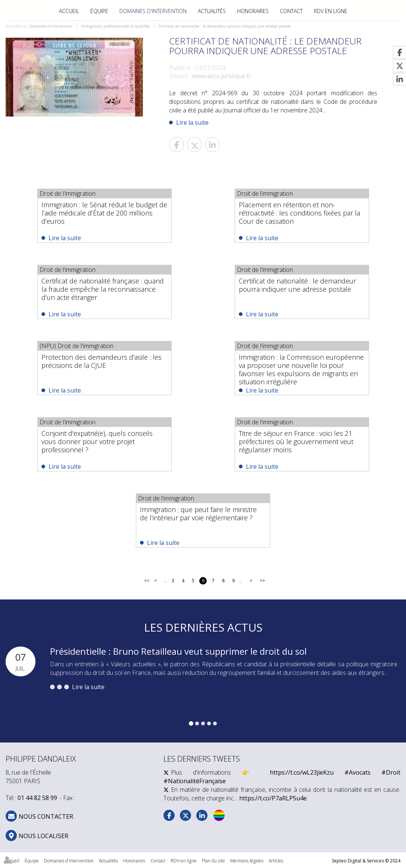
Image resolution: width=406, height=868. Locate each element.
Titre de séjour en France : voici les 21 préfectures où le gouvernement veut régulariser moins (296, 441)
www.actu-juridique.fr (222, 76)
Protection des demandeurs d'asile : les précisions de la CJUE (101, 361)
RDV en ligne (331, 11)
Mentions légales (247, 861)
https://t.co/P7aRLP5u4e (273, 798)
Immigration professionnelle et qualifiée (115, 26)
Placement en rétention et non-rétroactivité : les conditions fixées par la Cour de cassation (299, 213)
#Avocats (357, 772)
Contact (291, 11)
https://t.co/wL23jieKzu (302, 772)
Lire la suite (192, 123)
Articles (276, 861)
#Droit (391, 772)
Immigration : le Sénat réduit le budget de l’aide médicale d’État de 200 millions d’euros (104, 213)
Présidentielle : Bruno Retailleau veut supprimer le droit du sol (178, 651)
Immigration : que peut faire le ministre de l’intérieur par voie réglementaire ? (198, 514)
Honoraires (253, 11)
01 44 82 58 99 (37, 798)
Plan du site (213, 861)
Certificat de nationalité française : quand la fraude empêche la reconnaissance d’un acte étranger (103, 289)
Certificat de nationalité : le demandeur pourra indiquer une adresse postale (224, 26)
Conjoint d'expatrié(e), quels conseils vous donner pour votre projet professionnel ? (97, 441)
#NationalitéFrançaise (195, 781)
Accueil (69, 11)
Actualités (212, 11)
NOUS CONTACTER (46, 816)
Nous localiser (43, 836)
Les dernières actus (203, 627)
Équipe (99, 11)
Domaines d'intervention (153, 11)
